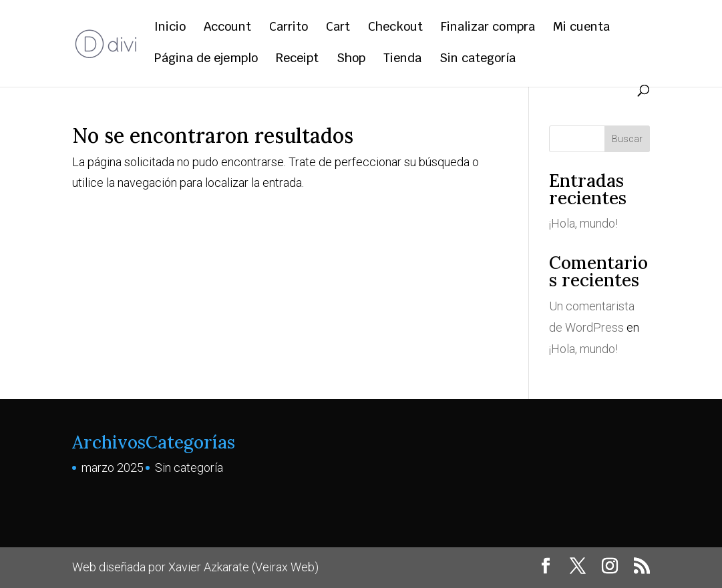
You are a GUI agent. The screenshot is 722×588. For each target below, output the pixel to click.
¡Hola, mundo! (583, 223)
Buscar (627, 139)
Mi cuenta (581, 28)
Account (227, 28)
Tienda (402, 59)
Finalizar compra (488, 28)
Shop (351, 59)
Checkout (395, 28)
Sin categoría (478, 59)
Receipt (297, 59)
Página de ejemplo (206, 59)
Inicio (170, 28)
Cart (338, 28)
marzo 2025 (113, 468)
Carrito (289, 28)
